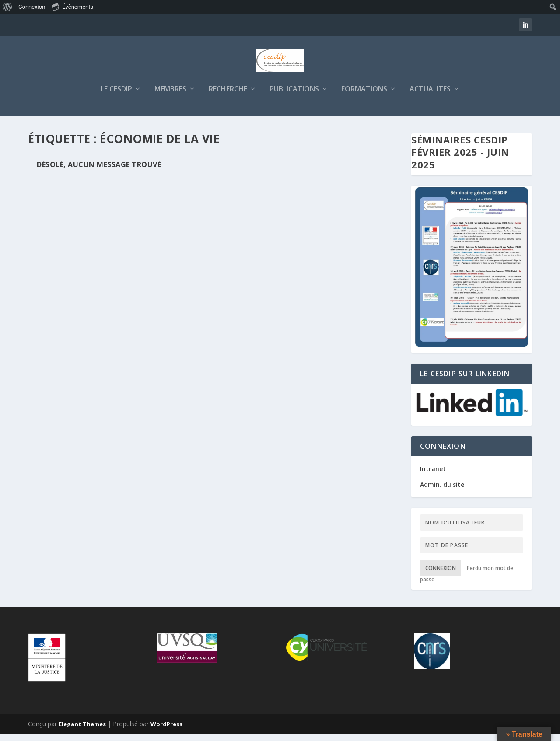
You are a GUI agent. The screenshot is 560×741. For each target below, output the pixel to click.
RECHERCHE (228, 96)
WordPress (166, 731)
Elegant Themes (82, 731)
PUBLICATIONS (294, 96)
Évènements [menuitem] (72, 7)
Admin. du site (442, 491)
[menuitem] (8, 7)
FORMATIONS (364, 96)
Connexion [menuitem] (32, 7)
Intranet (433, 476)
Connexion (441, 575)
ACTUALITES (430, 96)
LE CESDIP (116, 96)
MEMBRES (170, 96)
